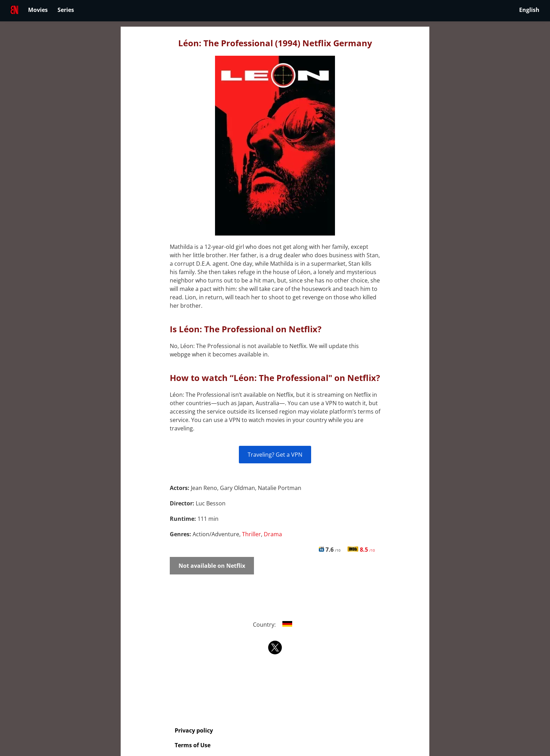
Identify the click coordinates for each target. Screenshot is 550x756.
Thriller (251, 534)
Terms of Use (193, 745)
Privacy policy (194, 730)
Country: (275, 625)
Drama (273, 534)
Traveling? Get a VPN (275, 455)
